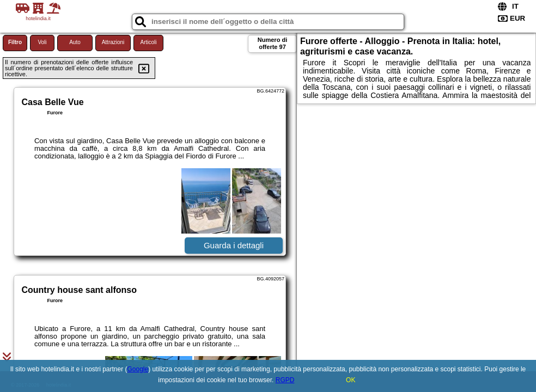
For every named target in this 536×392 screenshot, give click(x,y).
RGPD (285, 380)
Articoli (148, 42)
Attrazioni (113, 42)
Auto (75, 42)
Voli (42, 42)
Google (138, 369)
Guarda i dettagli (234, 245)
